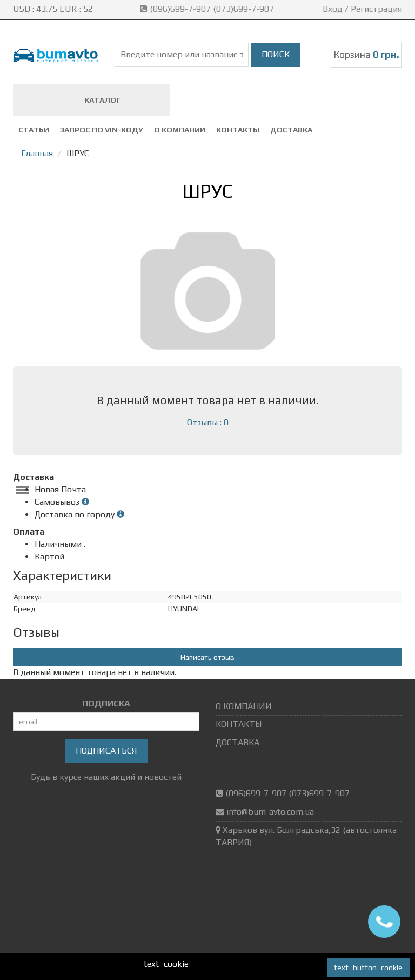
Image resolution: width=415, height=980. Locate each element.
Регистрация (376, 9)
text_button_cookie (368, 968)
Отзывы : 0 (208, 422)
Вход (333, 9)
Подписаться (106, 751)
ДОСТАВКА (291, 130)
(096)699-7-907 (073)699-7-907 (208, 9)
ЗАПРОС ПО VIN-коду (102, 130)
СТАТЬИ (34, 130)
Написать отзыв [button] (207, 657)
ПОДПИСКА (106, 704)
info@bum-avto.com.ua (270, 812)
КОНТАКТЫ (238, 130)
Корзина (366, 54)
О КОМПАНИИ (180, 130)
